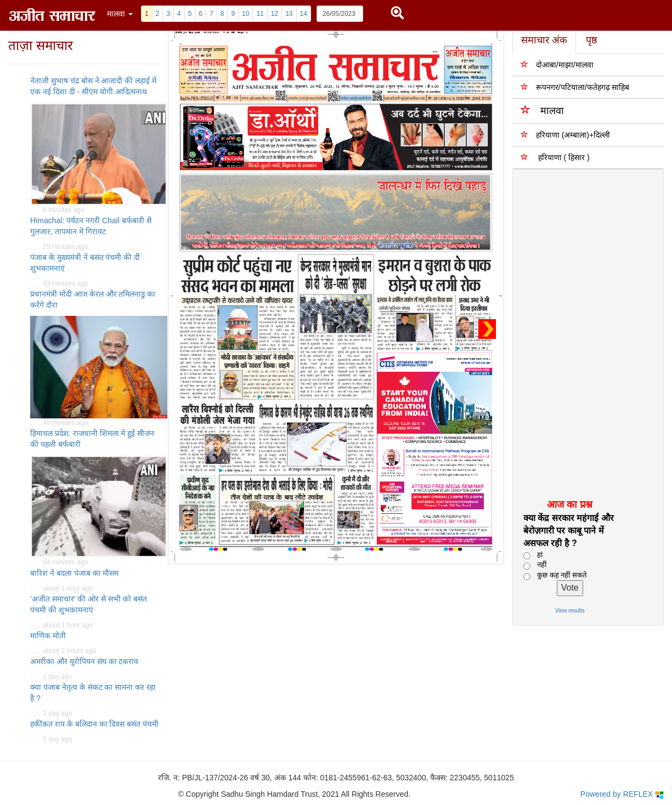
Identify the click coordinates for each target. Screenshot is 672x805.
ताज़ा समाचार (41, 45)
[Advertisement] (582, 333)
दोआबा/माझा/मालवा (557, 64)
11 (260, 14)
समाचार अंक (544, 40)
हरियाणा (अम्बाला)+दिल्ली (565, 135)
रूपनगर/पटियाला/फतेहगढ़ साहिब (575, 87)
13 (289, 14)
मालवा (542, 110)
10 (245, 14)
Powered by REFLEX (622, 794)
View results (570, 611)
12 (275, 14)
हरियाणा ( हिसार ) (555, 157)
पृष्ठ (592, 40)
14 (304, 14)
